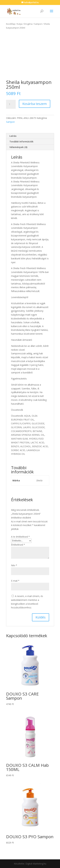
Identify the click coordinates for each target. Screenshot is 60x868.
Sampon (38, 24)
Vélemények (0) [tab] (18, 147)
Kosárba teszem (35, 104)
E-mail (15, 581)
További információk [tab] (21, 142)
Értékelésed (18, 545)
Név (14, 565)
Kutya (20, 24)
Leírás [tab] (13, 136)
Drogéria (28, 24)
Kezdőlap (11, 24)
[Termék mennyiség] (11, 104)
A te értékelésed (20, 537)
